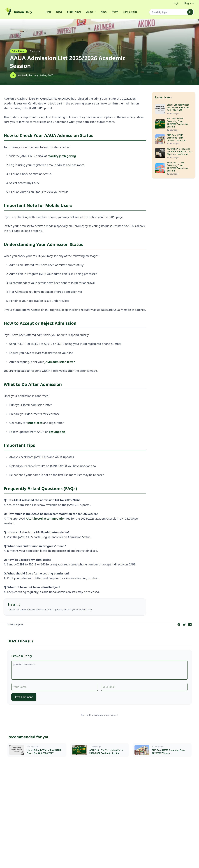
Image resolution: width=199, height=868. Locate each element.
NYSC (104, 12)
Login (176, 3)
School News (74, 12)
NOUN (115, 12)
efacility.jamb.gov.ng (62, 156)
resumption (57, 432)
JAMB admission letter (60, 362)
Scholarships (130, 12)
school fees (35, 423)
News (59, 12)
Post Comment (24, 697)
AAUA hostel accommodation (46, 518)
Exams (91, 12)
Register (189, 3)
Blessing (34, 75)
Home (48, 12)
